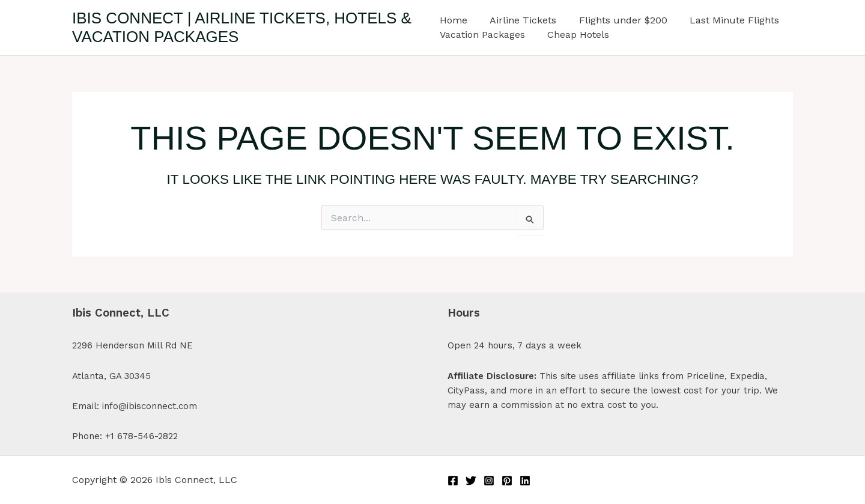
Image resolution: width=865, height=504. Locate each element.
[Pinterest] (507, 481)
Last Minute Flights (725, 20)
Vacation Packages (482, 35)
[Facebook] (453, 481)
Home (454, 20)
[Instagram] (489, 481)
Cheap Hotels (575, 35)
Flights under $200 (617, 20)
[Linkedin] (525, 481)
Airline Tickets (520, 20)
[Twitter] (471, 481)
